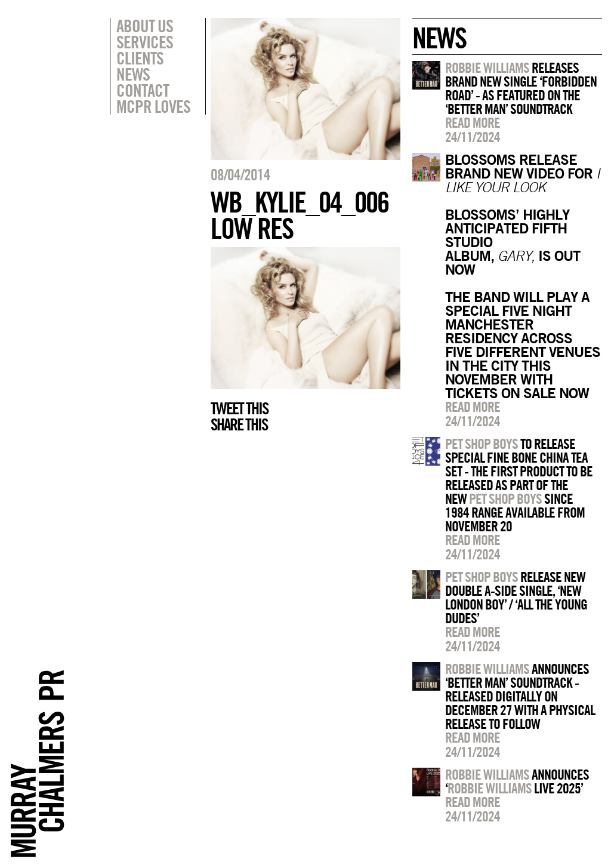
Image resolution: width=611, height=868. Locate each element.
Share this (239, 424)
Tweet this (239, 408)
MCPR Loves (153, 106)
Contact (143, 90)
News (133, 74)
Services (145, 42)
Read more (473, 122)
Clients (140, 58)
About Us (145, 26)
